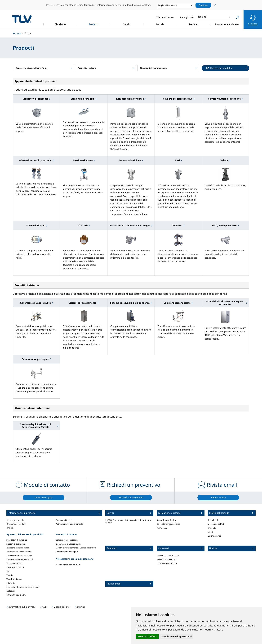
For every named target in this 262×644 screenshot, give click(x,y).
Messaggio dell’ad (216, 524)
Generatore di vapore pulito (68, 544)
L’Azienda (212, 528)
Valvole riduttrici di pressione (19, 556)
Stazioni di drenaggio (16, 544)
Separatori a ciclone (15, 567)
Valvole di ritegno (14, 579)
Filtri (8, 571)
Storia (210, 532)
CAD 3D (10, 528)
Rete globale (213, 520)
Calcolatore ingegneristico (168, 524)
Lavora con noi (214, 536)
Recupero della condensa (18, 548)
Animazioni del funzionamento (69, 524)
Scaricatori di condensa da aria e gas (23, 587)
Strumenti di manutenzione (68, 564)
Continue (203, 5)
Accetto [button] (142, 636)
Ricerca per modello (15, 520)
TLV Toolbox (162, 528)
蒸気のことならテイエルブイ (22, 19)
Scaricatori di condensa (17, 540)
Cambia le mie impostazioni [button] (176, 636)
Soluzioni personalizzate (67, 540)
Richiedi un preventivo (166, 559)
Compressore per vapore (67, 552)
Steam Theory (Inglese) (167, 520)
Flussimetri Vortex (14, 563)
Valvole (10, 575)
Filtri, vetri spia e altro (16, 595)
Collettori (11, 591)
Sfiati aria (11, 583)
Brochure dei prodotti (16, 524)
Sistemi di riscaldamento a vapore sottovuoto (76, 548)
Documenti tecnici (64, 520)
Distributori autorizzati (167, 563)
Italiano (202, 17)
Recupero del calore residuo (19, 552)
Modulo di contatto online (168, 555)
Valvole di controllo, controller (20, 559)
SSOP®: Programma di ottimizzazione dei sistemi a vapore (128, 521)
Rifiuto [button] (153, 636)
